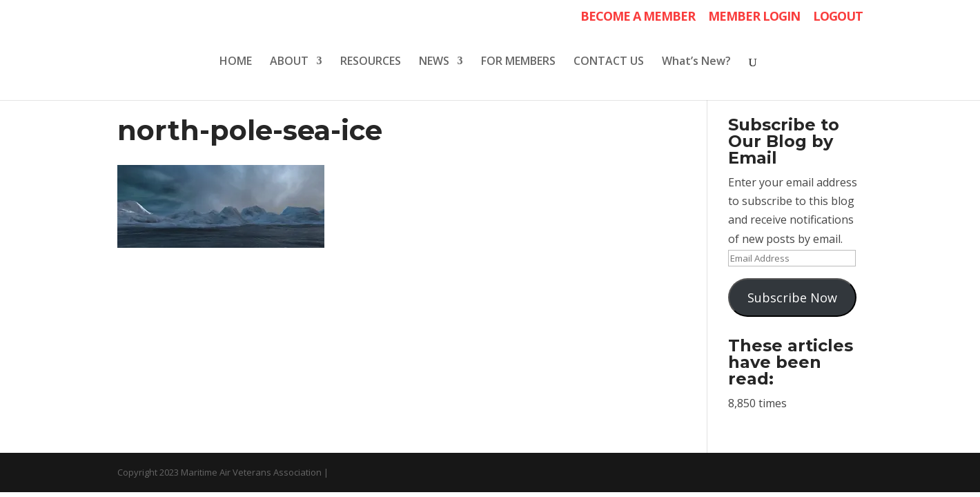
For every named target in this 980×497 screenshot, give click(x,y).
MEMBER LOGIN (754, 17)
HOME (236, 62)
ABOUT (289, 62)
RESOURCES (371, 62)
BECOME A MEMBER (638, 17)
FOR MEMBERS (518, 62)
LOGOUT (838, 17)
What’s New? (696, 62)
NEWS (434, 62)
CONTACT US (609, 62)
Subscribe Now (792, 298)
